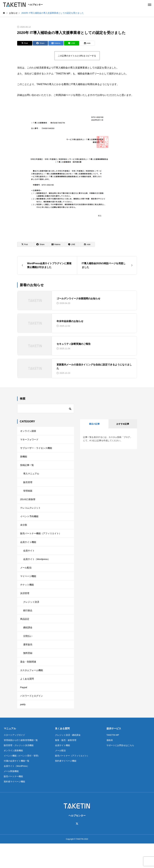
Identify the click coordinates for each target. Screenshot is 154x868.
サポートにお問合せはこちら (120, 770)
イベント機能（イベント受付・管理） (22, 780)
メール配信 (26, 580)
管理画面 (28, 496)
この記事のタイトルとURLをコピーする (77, 56)
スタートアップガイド (14, 759)
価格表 (110, 765)
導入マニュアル (32, 478)
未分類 (24, 533)
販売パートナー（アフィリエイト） (72, 780)
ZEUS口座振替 (28, 506)
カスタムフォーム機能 (32, 691)
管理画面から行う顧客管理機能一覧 (21, 765)
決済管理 (25, 608)
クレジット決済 (32, 617)
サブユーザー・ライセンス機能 (37, 450)
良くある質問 (62, 753)
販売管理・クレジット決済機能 (19, 770)
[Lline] (72, 43)
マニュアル (10, 753)
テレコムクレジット (31, 515)
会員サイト (29, 561)
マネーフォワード (30, 441)
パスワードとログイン (32, 719)
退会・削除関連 (29, 682)
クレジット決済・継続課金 (68, 759)
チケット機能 (27, 598)
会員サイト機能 (29, 552)
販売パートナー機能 (13, 801)
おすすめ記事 (123, 424)
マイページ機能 (29, 589)
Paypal (24, 710)
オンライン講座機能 (13, 775)
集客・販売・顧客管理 (66, 765)
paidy (23, 728)
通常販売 (28, 663)
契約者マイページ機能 (14, 806)
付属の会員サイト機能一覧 (17, 785)
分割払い (28, 654)
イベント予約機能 (30, 524)
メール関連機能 (11, 796)
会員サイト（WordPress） (16, 791)
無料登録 (28, 673)
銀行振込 (28, 626)
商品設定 (25, 636)
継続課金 (28, 645)
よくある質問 (27, 701)
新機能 (24, 459)
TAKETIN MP (113, 759)
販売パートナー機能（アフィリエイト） (42, 543)
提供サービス (114, 753)
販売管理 (28, 487)
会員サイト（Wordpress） (38, 571)
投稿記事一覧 (27, 468)
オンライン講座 (29, 431)
